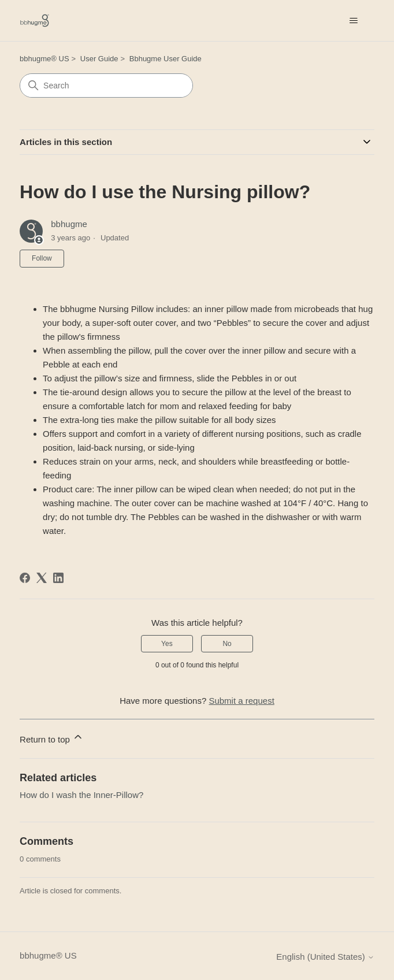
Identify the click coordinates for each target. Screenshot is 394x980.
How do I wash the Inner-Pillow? (81, 795)
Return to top (52, 738)
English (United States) (325, 957)
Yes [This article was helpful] (167, 644)
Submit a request (241, 701)
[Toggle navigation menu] (354, 21)
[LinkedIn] (58, 578)
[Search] (106, 86)
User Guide (99, 59)
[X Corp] (42, 578)
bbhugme (69, 224)
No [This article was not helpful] (227, 644)
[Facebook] (25, 578)
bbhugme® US (44, 59)
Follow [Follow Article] (42, 258)
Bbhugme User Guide (166, 59)
